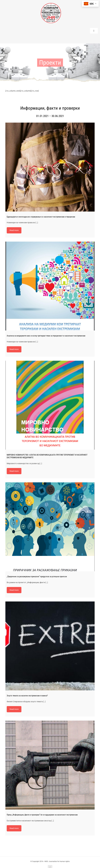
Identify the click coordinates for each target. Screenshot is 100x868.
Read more (14, 223)
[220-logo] (51, 4)
